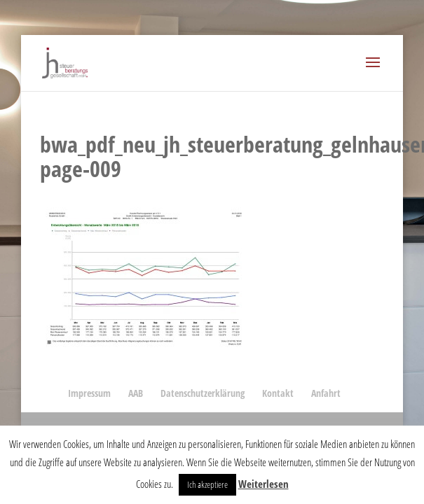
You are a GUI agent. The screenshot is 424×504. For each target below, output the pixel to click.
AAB (136, 393)
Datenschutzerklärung (203, 393)
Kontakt (278, 393)
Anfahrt (326, 393)
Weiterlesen (264, 484)
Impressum (89, 393)
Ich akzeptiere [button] (207, 484)
